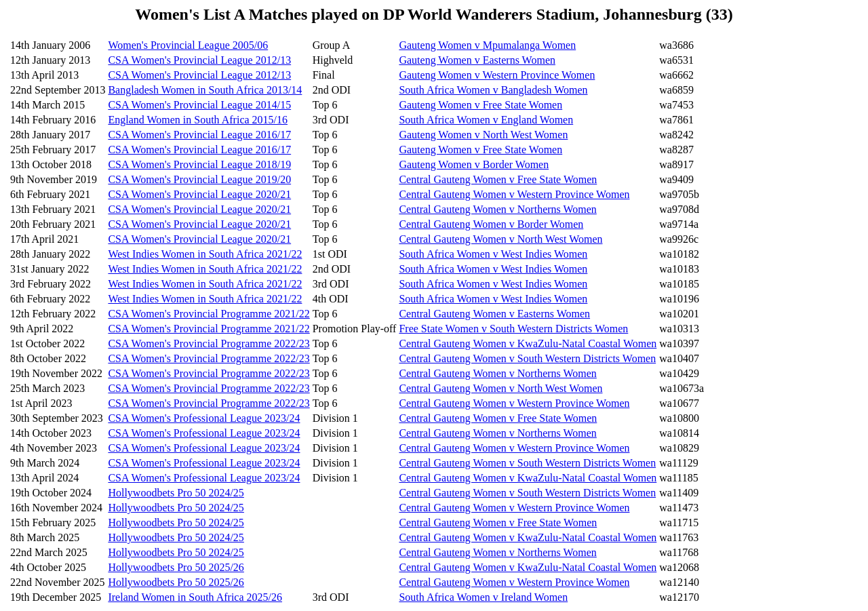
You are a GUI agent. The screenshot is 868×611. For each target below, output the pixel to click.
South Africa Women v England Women (486, 120)
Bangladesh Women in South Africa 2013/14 (205, 90)
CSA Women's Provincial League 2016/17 (199, 135)
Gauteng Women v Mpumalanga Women (487, 45)
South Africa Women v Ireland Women (483, 597)
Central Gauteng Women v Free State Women (498, 179)
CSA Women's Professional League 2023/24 (204, 418)
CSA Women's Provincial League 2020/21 (199, 194)
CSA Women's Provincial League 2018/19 (199, 164)
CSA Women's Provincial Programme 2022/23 (209, 343)
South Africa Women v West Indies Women (493, 254)
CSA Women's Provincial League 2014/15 (199, 105)
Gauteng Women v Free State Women (480, 105)
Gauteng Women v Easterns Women (477, 60)
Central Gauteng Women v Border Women (491, 224)
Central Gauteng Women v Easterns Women (494, 314)
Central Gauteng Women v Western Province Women (514, 194)
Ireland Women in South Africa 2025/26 (195, 597)
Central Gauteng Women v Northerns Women (497, 209)
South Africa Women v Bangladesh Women (493, 90)
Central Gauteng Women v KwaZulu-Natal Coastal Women (528, 343)
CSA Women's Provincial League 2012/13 (199, 60)
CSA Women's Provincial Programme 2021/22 (209, 314)
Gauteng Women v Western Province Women (497, 75)
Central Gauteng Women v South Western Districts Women (527, 358)
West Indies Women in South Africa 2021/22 (205, 254)
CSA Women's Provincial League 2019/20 (199, 179)
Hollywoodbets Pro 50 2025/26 (176, 567)
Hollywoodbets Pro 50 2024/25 (176, 493)
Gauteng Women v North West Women (483, 135)
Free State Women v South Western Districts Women (513, 329)
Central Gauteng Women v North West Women (500, 239)
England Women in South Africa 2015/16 (198, 120)
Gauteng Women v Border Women (474, 164)
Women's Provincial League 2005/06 (188, 45)
